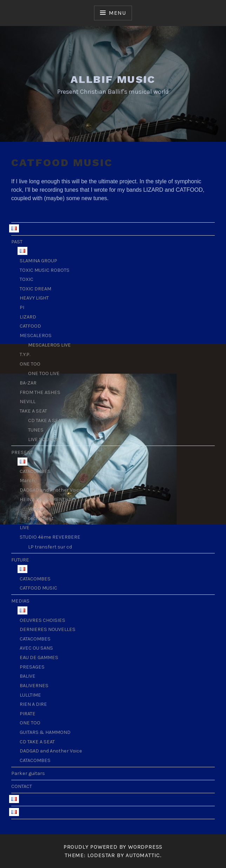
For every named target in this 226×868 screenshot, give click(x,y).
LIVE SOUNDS (44, 439)
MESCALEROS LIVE (49, 345)
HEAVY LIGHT (34, 298)
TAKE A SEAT (33, 411)
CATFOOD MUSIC (38, 588)
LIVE (25, 528)
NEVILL (28, 402)
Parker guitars (28, 773)
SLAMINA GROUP (38, 261)
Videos (36, 509)
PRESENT (22, 452)
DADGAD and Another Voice (51, 490)
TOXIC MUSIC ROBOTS (45, 270)
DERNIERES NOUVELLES (48, 629)
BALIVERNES (34, 686)
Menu (117, 13)
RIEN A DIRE (33, 704)
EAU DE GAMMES (39, 657)
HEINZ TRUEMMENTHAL (47, 499)
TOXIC (26, 279)
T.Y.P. (25, 354)
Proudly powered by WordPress (113, 847)
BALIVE (28, 676)
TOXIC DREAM (35, 289)
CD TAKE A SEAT (46, 420)
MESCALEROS (36, 336)
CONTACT (22, 786)
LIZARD (28, 317)
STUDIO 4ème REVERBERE (50, 537)
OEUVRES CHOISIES (42, 620)
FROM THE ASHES (40, 392)
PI (22, 307)
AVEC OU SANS (36, 648)
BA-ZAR (28, 383)
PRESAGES (32, 667)
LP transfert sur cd (50, 547)
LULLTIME (30, 695)
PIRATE (28, 714)
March (27, 481)
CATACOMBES (35, 471)
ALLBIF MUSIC (113, 79)
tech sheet (41, 518)
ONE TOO (30, 364)
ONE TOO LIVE (44, 373)
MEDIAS (20, 601)
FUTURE (20, 560)
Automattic (143, 855)
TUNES (36, 430)
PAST (17, 242)
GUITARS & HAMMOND (45, 732)
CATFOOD (30, 326)
